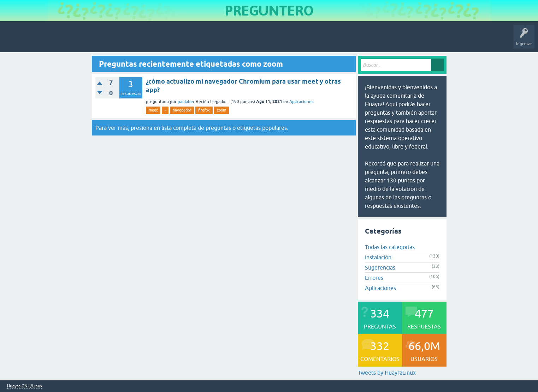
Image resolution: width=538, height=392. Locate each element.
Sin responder (92, 40)
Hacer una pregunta (182, 40)
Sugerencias (380, 267)
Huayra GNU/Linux (25, 386)
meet (153, 110)
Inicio (37, 40)
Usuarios (147, 40)
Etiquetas (122, 40)
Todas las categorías (390, 247)
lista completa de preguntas (196, 128)
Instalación (378, 257)
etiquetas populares (262, 128)
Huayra (14, 40)
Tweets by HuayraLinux (387, 373)
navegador (182, 110)
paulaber (186, 102)
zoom (221, 110)
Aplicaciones (301, 102)
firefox (204, 110)
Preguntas (61, 40)
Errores (374, 278)
